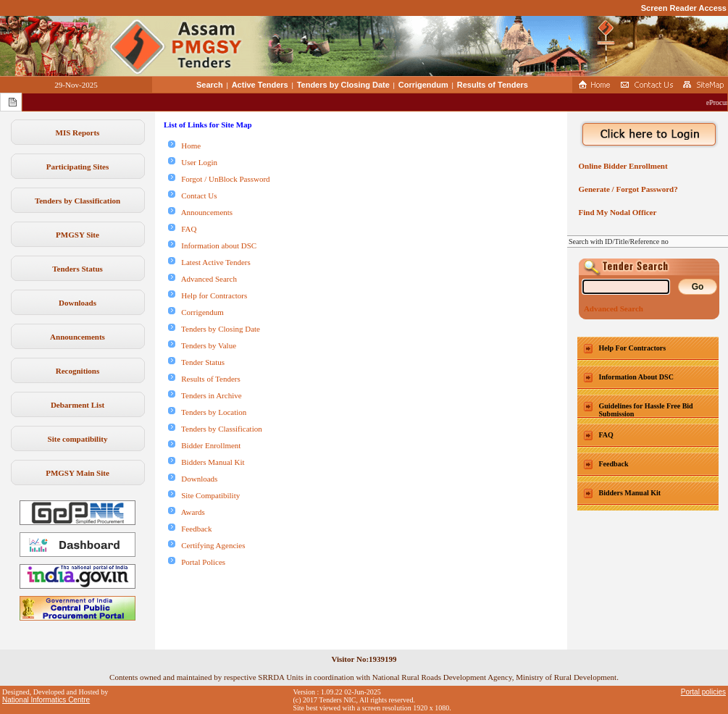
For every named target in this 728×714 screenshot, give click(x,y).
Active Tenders (260, 85)
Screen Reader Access (684, 8)
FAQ (182, 229)
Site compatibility (78, 439)
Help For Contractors (633, 348)
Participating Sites (78, 167)
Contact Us (192, 196)
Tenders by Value (202, 345)
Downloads (78, 303)
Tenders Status (78, 269)
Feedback (190, 529)
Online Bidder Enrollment (621, 166)
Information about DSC (212, 245)
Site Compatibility (204, 495)
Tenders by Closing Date (343, 85)
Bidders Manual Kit (206, 462)
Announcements (78, 337)
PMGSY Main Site (78, 473)
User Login (193, 162)
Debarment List (78, 405)
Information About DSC (636, 377)
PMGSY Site (78, 235)
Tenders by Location (207, 412)
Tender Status (196, 362)
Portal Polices (197, 562)
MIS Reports (78, 133)
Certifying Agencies (207, 545)
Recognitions (78, 371)
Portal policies (703, 692)
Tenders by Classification (78, 201)
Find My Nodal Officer (615, 212)
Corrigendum (423, 85)
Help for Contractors (208, 295)
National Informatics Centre (46, 700)
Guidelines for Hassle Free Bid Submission (646, 410)
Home (184, 146)
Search (210, 85)
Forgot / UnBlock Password (219, 179)
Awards (187, 512)
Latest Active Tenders (209, 262)
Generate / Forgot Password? (626, 189)
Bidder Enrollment (204, 445)
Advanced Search (202, 279)
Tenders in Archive (205, 395)
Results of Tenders (493, 85)
